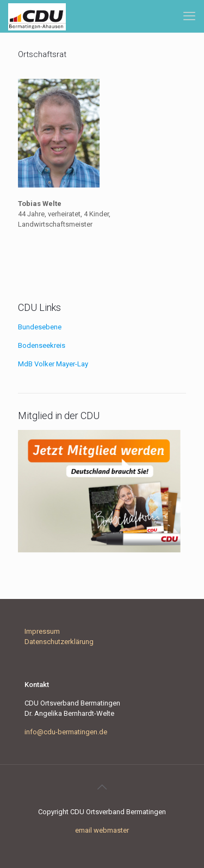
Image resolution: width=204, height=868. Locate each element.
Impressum (42, 631)
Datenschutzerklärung (59, 642)
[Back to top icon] (102, 787)
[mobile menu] (189, 16)
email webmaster (102, 830)
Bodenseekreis (42, 345)
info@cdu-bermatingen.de (66, 732)
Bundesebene (40, 327)
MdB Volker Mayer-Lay (53, 364)
